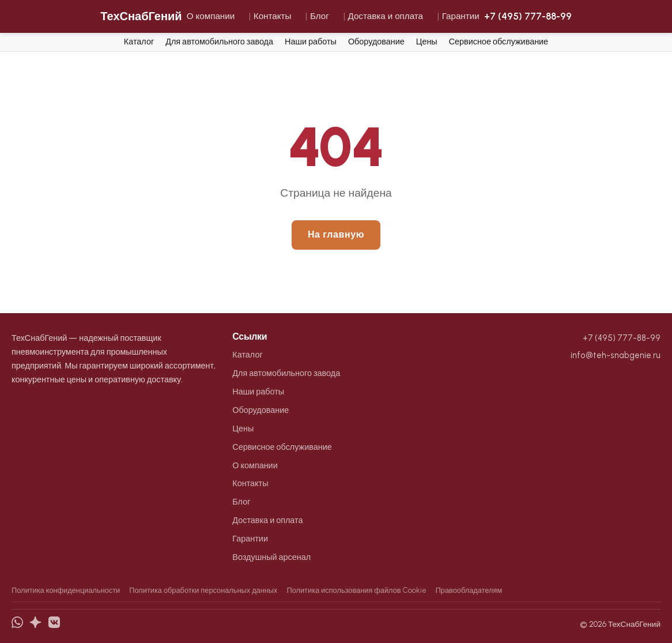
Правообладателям (469, 590)
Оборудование (376, 42)
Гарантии (461, 16)
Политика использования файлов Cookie (356, 590)
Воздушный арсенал (271, 557)
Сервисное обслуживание (499, 42)
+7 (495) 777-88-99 (528, 16)
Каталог (139, 42)
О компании (211, 16)
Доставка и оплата (385, 16)
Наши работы (311, 42)
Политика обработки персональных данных (203, 590)
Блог (320, 16)
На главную (336, 234)
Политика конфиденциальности (66, 590)
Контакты (273, 16)
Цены (427, 42)
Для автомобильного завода (219, 42)
